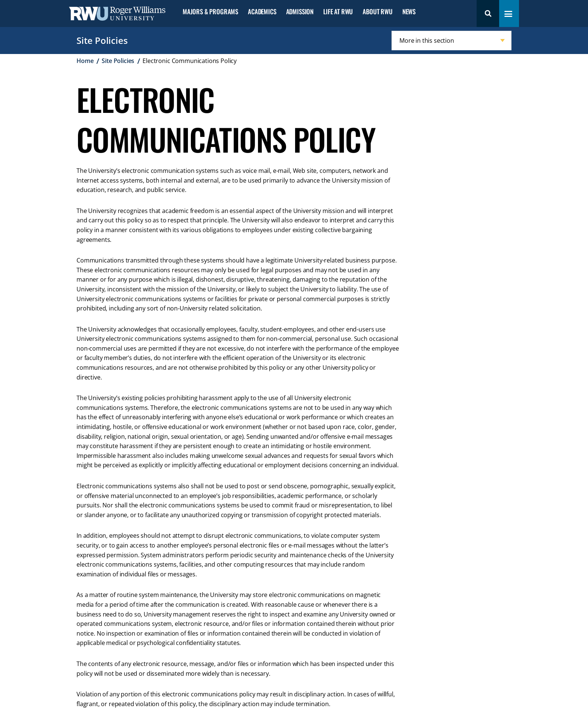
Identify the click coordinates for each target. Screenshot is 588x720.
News (409, 12)
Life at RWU (338, 12)
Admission (300, 12)
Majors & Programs (210, 12)
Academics (262, 12)
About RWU (377, 12)
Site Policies (102, 40)
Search (488, 13)
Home (85, 61)
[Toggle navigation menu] (508, 14)
